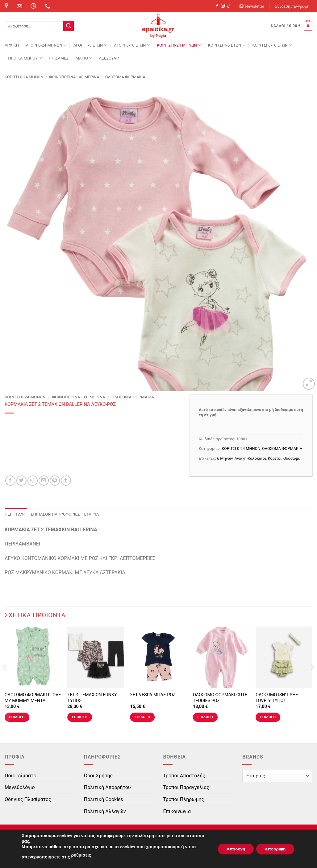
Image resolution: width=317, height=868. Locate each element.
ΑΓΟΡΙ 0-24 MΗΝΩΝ (46, 45)
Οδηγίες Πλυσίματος (28, 799)
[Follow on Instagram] (223, 6)
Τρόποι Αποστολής (184, 776)
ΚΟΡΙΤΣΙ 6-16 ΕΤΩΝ (272, 45)
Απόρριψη (274, 849)
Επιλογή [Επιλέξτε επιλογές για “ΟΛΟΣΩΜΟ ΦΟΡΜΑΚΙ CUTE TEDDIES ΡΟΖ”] (205, 717)
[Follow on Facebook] (217, 6)
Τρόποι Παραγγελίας (186, 787)
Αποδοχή (233, 849)
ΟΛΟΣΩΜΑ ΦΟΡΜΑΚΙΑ (125, 77)
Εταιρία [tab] (92, 514)
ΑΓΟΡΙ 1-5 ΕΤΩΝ (90, 45)
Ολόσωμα (292, 458)
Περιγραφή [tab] (16, 514)
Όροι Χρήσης (98, 776)
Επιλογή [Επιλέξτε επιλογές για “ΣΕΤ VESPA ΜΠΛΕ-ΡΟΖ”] (142, 717)
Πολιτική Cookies (104, 799)
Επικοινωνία (177, 811)
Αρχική (12, 45)
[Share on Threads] (33, 481)
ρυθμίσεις (81, 855)
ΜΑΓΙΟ (84, 58)
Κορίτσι (275, 458)
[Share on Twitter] (21, 481)
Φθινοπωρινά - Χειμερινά (74, 77)
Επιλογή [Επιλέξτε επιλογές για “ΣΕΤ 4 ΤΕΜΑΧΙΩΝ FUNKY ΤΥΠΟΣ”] (80, 717)
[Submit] (69, 26)
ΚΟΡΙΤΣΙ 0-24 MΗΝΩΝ (179, 45)
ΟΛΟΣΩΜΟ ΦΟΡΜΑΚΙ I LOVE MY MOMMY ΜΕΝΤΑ (33, 698)
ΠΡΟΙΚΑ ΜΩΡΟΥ (25, 58)
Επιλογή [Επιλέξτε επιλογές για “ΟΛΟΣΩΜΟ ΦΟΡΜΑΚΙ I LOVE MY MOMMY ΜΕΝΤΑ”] (17, 717)
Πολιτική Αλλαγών (105, 811)
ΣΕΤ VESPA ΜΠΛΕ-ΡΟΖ (153, 695)
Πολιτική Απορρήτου (107, 787)
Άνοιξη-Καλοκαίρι (250, 458)
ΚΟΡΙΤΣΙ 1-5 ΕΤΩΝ (227, 45)
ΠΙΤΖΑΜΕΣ (59, 58)
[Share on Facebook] (10, 481)
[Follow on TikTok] (229, 6)
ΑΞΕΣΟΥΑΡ (109, 58)
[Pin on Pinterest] (55, 481)
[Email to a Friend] (44, 481)
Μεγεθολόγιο (20, 787)
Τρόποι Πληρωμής (184, 799)
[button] (252, 6)
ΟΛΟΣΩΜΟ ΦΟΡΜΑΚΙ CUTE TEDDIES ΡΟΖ (220, 698)
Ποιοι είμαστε (20, 776)
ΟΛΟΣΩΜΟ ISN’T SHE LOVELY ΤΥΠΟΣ (277, 698)
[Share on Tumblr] (66, 481)
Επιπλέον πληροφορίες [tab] (55, 514)
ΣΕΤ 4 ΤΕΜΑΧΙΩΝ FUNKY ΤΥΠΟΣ (92, 698)
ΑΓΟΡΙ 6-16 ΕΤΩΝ (132, 45)
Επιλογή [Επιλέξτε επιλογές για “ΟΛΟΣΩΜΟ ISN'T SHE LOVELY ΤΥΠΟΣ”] (268, 717)
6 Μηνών (225, 458)
